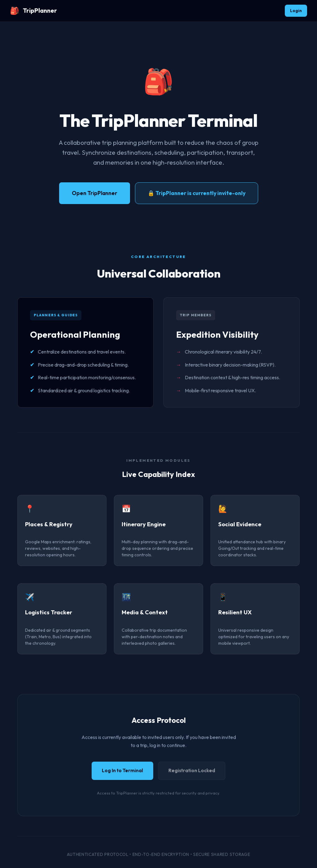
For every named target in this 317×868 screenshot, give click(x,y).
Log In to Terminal (122, 770)
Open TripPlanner (95, 193)
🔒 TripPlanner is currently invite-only (197, 193)
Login (296, 11)
